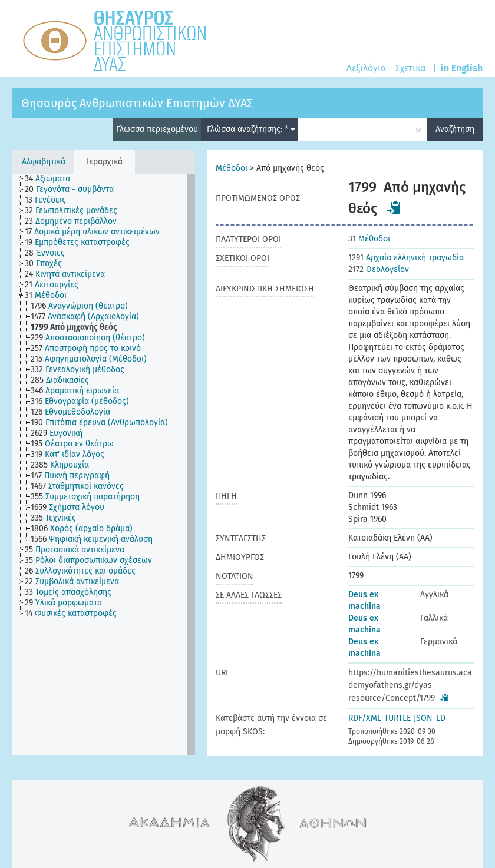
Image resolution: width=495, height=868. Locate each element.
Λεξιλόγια (366, 68)
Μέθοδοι (232, 168)
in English (462, 68)
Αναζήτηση (455, 129)
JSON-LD (430, 718)
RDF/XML (365, 718)
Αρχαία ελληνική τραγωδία (406, 258)
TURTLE (397, 718)
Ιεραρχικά (105, 162)
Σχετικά (410, 68)
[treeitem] (52, 179)
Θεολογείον (379, 269)
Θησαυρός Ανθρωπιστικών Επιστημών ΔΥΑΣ (137, 103)
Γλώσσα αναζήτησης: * (251, 129)
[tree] (104, 464)
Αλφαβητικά (44, 162)
